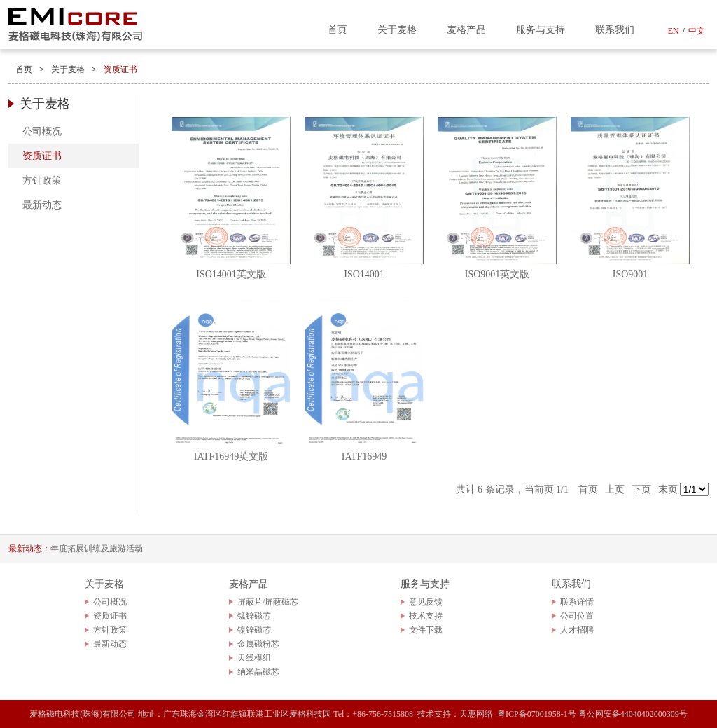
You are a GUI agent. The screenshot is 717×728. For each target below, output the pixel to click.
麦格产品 (466, 30)
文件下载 (426, 630)
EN (674, 31)
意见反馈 (426, 602)
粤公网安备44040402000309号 (633, 714)
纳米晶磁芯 (258, 672)
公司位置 (577, 616)
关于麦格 (397, 30)
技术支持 (426, 616)
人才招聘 (577, 630)
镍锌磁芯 (254, 630)
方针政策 (42, 180)
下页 (641, 489)
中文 (697, 31)
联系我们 (615, 30)
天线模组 (254, 658)
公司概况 (42, 131)
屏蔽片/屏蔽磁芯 (268, 602)
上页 (615, 489)
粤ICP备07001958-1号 (537, 714)
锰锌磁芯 (254, 616)
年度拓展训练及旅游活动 (97, 549)
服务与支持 (541, 30)
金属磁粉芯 (258, 644)
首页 (337, 30)
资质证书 (120, 69)
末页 (668, 489)
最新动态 (42, 205)
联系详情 (577, 602)
